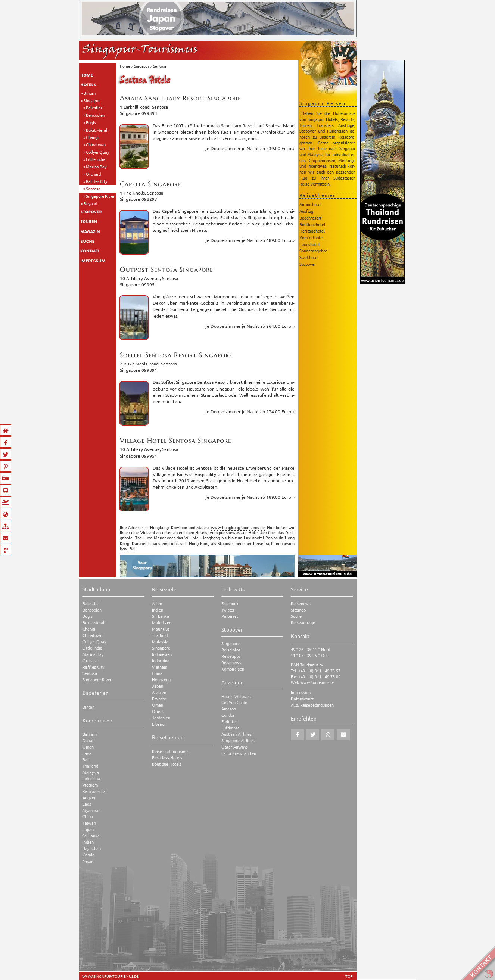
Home (125, 66)
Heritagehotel (312, 231)
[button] (297, 735)
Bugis (91, 122)
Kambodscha (94, 791)
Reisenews (231, 662)
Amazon (229, 709)
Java (87, 753)
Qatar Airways (235, 747)
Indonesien (162, 654)
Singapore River (100, 196)
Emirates (229, 721)
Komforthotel (312, 237)
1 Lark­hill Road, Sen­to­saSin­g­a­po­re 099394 (144, 110)
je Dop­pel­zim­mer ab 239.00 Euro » (250, 148)
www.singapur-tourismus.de (111, 976)
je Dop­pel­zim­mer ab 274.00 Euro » (250, 411)
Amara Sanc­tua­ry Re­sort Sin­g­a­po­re (180, 98)
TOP (349, 976)
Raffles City (96, 181)
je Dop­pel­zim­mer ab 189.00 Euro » (250, 497)
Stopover (308, 264)
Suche (296, 616)
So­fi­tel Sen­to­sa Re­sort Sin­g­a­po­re (176, 355)
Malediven (162, 623)
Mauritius (161, 629)
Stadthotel (309, 257)
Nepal (88, 861)
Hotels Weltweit (236, 696)
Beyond (90, 203)
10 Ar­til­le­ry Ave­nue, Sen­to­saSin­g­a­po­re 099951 (149, 281)
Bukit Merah (97, 130)
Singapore (161, 648)
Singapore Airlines (238, 741)
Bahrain (90, 734)
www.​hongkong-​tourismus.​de (238, 527)
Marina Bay (96, 167)
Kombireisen (233, 669)
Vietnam (90, 785)
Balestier (94, 108)
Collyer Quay (97, 152)
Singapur (92, 100)
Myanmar (91, 810)
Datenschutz (302, 699)
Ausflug (306, 211)
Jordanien (161, 718)
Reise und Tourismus (171, 751)
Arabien (159, 692)
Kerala (88, 855)
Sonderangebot (313, 251)
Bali (86, 760)
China (88, 817)
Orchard (93, 174)
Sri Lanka (91, 836)
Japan (88, 829)
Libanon (159, 724)
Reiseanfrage (303, 623)
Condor (228, 715)
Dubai (88, 741)
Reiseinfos (231, 650)
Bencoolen (95, 115)
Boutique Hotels (167, 764)
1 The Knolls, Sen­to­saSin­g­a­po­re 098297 (141, 196)
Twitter (228, 610)
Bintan (90, 93)
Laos (87, 804)
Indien (88, 842)
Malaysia (91, 772)
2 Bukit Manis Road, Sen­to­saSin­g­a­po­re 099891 (148, 367)
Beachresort (310, 218)
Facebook (230, 603)
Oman (88, 747)
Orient (158, 711)
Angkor (89, 798)
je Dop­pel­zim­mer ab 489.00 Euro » (250, 240)
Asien (157, 603)
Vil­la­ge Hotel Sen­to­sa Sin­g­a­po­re (176, 440)
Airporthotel (310, 204)
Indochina (91, 779)
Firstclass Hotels (167, 758)
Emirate (159, 699)
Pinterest (230, 616)
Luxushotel (309, 244)
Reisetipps (231, 656)
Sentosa (93, 189)
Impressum (301, 692)
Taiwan (89, 823)
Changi (92, 137)
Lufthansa (231, 728)
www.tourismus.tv (317, 682)
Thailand (90, 766)
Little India (96, 159)
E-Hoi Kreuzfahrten (239, 753)
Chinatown (96, 144)
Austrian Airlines (236, 734)
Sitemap (298, 610)
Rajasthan (92, 848)
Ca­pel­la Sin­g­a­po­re (151, 184)
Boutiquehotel (312, 224)
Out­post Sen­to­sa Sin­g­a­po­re (166, 269)
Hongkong (161, 680)
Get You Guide (234, 702)
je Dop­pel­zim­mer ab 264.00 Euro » (250, 326)
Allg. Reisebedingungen (312, 705)
